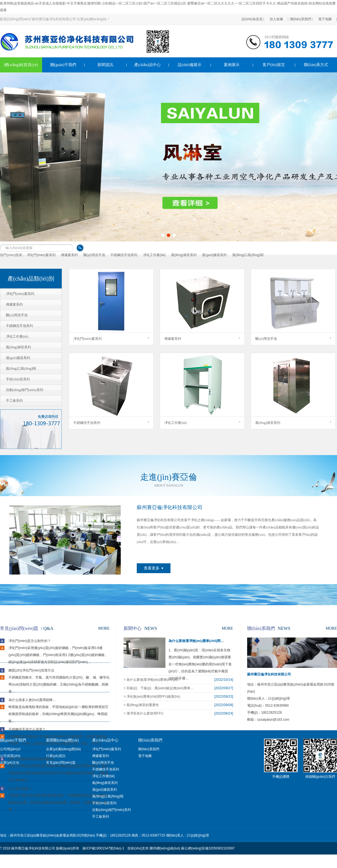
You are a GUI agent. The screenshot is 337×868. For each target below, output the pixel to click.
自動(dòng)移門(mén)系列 (111, 810)
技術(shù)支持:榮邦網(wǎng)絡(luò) (154, 848)
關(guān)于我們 (63, 65)
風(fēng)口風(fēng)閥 (248, 255)
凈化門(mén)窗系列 (41, 255)
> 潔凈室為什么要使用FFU (144, 713)
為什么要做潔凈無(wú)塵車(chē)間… (196, 641)
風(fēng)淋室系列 (184, 255)
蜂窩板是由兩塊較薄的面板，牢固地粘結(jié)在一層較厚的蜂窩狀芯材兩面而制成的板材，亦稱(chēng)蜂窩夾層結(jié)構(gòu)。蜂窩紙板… (58, 714)
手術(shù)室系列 (104, 803)
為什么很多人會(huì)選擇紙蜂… (32, 700)
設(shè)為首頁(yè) (252, 15)
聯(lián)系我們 (300, 15)
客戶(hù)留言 (274, 65)
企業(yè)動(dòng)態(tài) (63, 749)
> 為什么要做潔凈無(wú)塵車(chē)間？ (152, 680)
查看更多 (154, 568)
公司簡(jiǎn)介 (11, 749)
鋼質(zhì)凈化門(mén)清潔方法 (31, 670)
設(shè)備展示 (190, 65)
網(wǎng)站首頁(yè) (21, 65)
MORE (104, 628)
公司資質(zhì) (10, 756)
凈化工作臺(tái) (154, 255)
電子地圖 (325, 15)
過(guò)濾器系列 (214, 255)
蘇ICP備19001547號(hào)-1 (103, 848)
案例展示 (232, 65)
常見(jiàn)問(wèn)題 (61, 763)
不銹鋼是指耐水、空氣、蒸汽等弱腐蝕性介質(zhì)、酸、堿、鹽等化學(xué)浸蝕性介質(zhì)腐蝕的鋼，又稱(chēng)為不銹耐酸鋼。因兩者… (59, 684)
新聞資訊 (105, 65)
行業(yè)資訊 (56, 756)
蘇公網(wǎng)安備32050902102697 (208, 848)
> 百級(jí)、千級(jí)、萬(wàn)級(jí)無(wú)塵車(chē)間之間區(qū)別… (159, 688)
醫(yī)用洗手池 (94, 255)
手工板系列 (101, 817)
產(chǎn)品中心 (147, 65)
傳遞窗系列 (69, 255)
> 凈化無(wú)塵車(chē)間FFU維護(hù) (152, 697)
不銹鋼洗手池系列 (124, 255)
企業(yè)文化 (10, 763)
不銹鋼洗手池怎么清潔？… (29, 729)
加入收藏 (276, 15)
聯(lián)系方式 (316, 65)
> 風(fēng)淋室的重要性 (141, 705)
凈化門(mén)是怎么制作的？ (30, 641)
